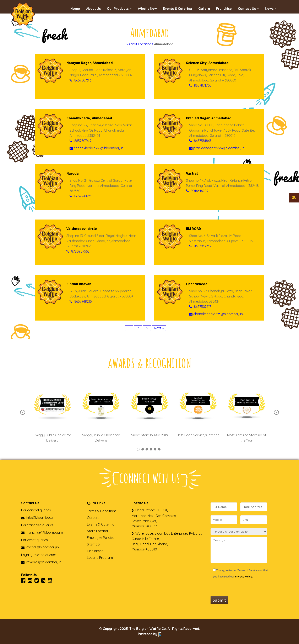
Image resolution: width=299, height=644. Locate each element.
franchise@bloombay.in (42, 532)
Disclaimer (95, 551)
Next (276, 412)
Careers (93, 518)
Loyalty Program (100, 558)
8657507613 (83, 80)
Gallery (204, 9)
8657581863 (203, 141)
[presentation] (242, 588)
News (271, 9)
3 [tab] (147, 449)
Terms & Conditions (102, 511)
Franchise (224, 9)
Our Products (119, 9)
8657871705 (203, 85)
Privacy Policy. (244, 577)
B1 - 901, (162, 510)
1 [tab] (138, 449)
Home (75, 9)
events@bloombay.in (40, 547)
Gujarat (131, 44)
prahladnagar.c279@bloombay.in (217, 148)
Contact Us (248, 9)
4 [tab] (151, 449)
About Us (93, 9)
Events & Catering (178, 9)
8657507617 (83, 141)
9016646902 (200, 191)
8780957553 (80, 251)
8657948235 (83, 196)
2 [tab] (143, 449)
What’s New (147, 9)
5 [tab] (155, 449)
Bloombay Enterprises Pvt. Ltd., (178, 533)
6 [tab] (159, 449)
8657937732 (203, 246)
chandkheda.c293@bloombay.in (96, 148)
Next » (159, 328)
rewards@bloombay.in (41, 562)
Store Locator (98, 531)
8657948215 (83, 301)
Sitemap (93, 544)
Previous (23, 412)
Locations (146, 44)
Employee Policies (101, 538)
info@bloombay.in (38, 517)
